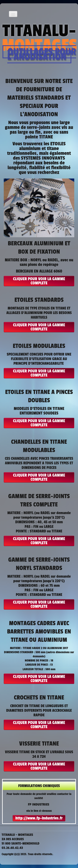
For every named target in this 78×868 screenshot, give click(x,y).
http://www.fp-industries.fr (39, 818)
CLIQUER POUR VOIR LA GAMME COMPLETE (39, 281)
